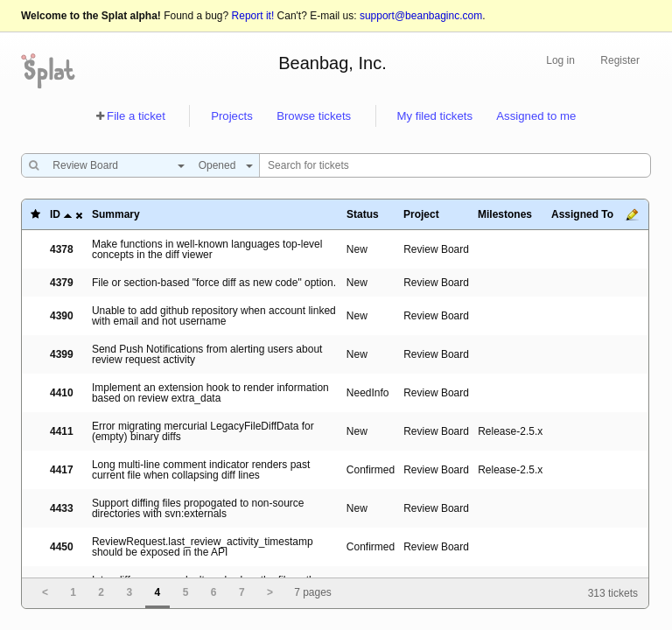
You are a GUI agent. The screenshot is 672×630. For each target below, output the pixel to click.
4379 (62, 283)
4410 (62, 393)
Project (421, 214)
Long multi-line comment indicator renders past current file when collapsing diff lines (201, 470)
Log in (560, 60)
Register (620, 60)
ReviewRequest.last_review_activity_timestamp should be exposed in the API (203, 547)
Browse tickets (314, 116)
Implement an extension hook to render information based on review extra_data (210, 393)
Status (363, 214)
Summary (116, 214)
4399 (62, 354)
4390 (62, 316)
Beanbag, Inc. (332, 63)
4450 (62, 547)
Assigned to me (536, 116)
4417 (62, 470)
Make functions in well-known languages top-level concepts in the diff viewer (207, 249)
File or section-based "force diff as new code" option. (214, 283)
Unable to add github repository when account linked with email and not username (214, 316)
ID (55, 214)
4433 (62, 508)
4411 (62, 431)
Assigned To (582, 214)
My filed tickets (435, 116)
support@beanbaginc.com (421, 16)
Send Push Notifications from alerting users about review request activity (207, 354)
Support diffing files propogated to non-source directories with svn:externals (198, 508)
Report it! (253, 16)
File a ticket (136, 116)
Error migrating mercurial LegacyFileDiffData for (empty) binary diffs (203, 431)
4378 (62, 249)
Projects (232, 116)
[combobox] (114, 165)
